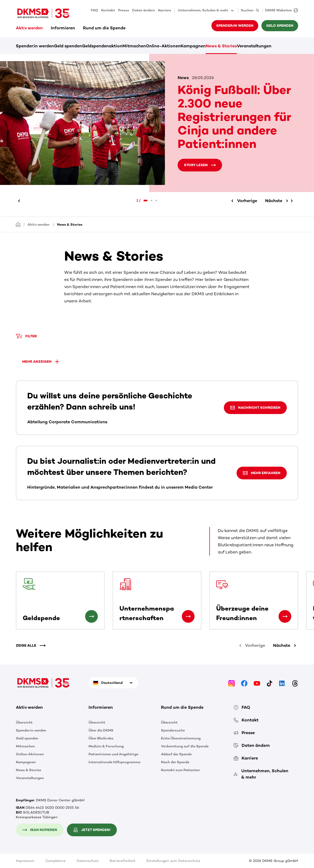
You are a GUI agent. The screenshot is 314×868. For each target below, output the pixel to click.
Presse (124, 10)
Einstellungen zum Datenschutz (173, 861)
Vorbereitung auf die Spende (185, 746)
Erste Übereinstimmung (181, 738)
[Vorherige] (20, 201)
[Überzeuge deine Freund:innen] (285, 616)
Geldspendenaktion (102, 46)
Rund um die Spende (104, 28)
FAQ (94, 10)
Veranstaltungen (254, 46)
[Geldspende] (91, 616)
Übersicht (24, 722)
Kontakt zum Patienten (180, 770)
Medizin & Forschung (106, 746)
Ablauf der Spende (176, 754)
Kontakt (108, 10)
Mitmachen (134, 46)
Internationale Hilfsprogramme (114, 762)
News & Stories (221, 46)
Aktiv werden (29, 28)
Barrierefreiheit (123, 861)
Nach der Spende (175, 762)
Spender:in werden (235, 26)
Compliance (56, 861)
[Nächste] (278, 201)
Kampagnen (193, 46)
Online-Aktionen (163, 46)
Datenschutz (88, 861)
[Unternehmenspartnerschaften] (188, 616)
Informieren (63, 28)
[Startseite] (18, 224)
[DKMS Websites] (280, 10)
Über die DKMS (101, 730)
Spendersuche (173, 730)
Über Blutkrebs (101, 738)
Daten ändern (144, 10)
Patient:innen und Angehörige (113, 754)
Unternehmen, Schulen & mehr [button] (206, 11)
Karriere (165, 10)
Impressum (25, 861)
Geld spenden (280, 26)
